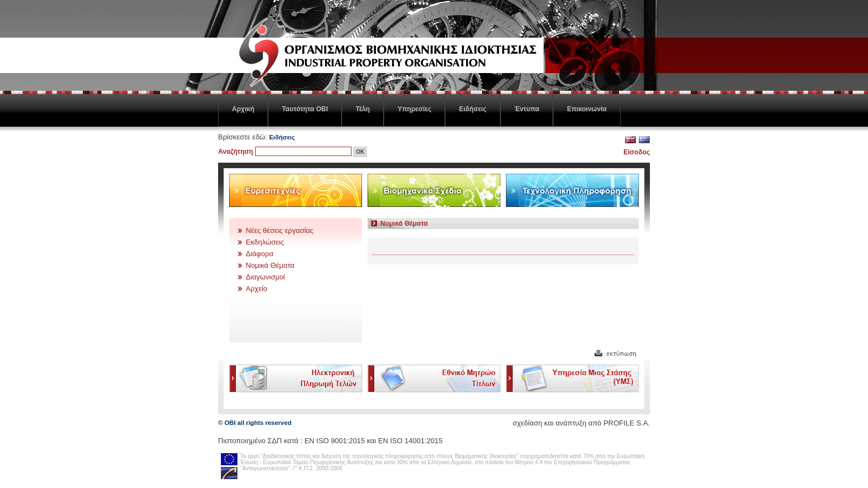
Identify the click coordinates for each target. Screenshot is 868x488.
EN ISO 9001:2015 (335, 441)
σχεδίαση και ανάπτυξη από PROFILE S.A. (581, 423)
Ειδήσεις (472, 109)
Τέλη (363, 109)
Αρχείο (257, 289)
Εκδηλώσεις (265, 242)
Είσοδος (637, 152)
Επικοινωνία (587, 109)
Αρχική (243, 109)
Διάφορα (260, 254)
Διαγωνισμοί (265, 277)
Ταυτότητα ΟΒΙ (305, 109)
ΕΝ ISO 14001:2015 (410, 441)
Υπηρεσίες (414, 109)
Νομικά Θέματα (270, 265)
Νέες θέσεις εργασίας (280, 230)
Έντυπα (527, 109)
